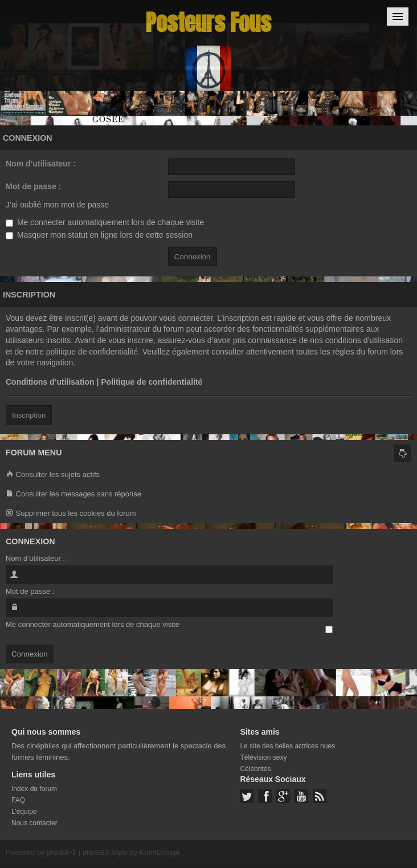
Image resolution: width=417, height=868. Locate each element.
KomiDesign (160, 852)
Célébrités (255, 769)
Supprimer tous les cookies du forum (71, 514)
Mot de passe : (33, 186)
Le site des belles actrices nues (287, 746)
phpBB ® (62, 852)
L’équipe (24, 812)
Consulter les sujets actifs (53, 475)
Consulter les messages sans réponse (73, 494)
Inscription (29, 415)
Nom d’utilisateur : (41, 164)
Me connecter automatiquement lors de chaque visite (105, 222)
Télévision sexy (263, 757)
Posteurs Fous (208, 23)
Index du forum (34, 789)
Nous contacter (34, 823)
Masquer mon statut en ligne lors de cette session (99, 235)
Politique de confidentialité (152, 382)
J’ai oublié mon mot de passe (57, 205)
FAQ (18, 800)
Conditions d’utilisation (50, 382)
